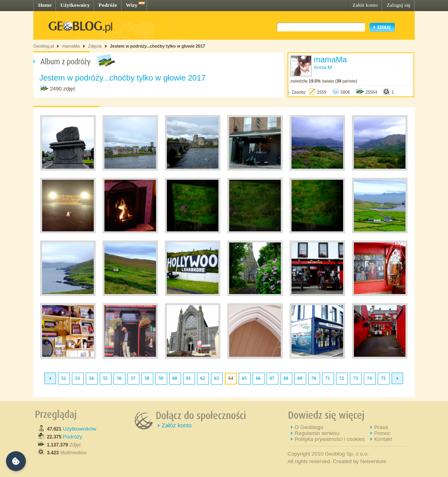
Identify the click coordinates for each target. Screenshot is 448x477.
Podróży (72, 437)
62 (203, 378)
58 (147, 378)
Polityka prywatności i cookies (330, 439)
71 (328, 378)
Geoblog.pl (44, 46)
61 (189, 378)
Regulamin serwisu (317, 433)
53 (77, 378)
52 (64, 378)
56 (119, 378)
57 (133, 378)
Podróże (108, 5)
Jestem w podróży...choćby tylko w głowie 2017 (158, 46)
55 (105, 378)
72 (342, 378)
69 (300, 378)
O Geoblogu (309, 427)
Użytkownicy (75, 5)
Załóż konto (365, 5)
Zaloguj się (398, 5)
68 (286, 378)
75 (383, 378)
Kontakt (383, 439)
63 (216, 378)
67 (272, 378)
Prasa (381, 427)
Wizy (132, 5)
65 (244, 378)
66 (258, 378)
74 (369, 378)
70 (314, 378)
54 (91, 378)
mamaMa (71, 46)
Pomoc (382, 433)
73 (355, 378)
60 (175, 378)
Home (45, 5)
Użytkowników (79, 429)
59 (161, 378)
